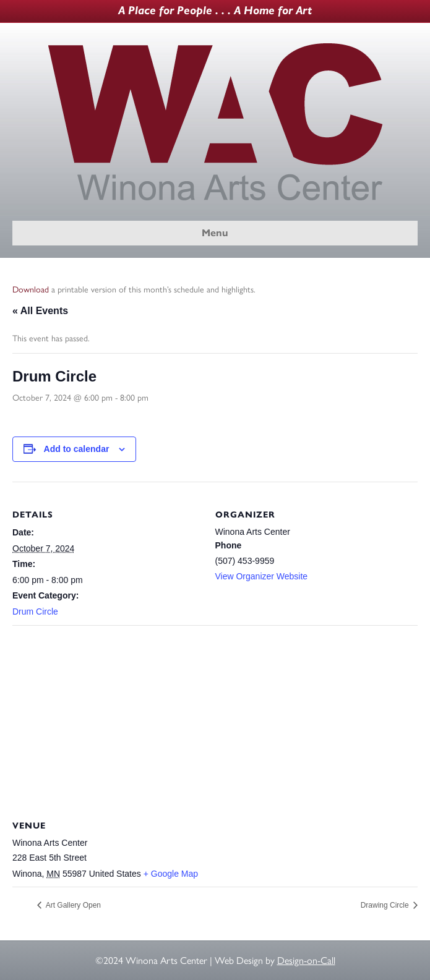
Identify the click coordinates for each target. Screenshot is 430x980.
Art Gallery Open (72, 905)
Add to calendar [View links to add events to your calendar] (77, 449)
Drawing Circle (386, 905)
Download (31, 290)
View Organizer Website (262, 576)
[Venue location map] (215, 714)
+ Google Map (171, 874)
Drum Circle (35, 611)
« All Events (40, 311)
